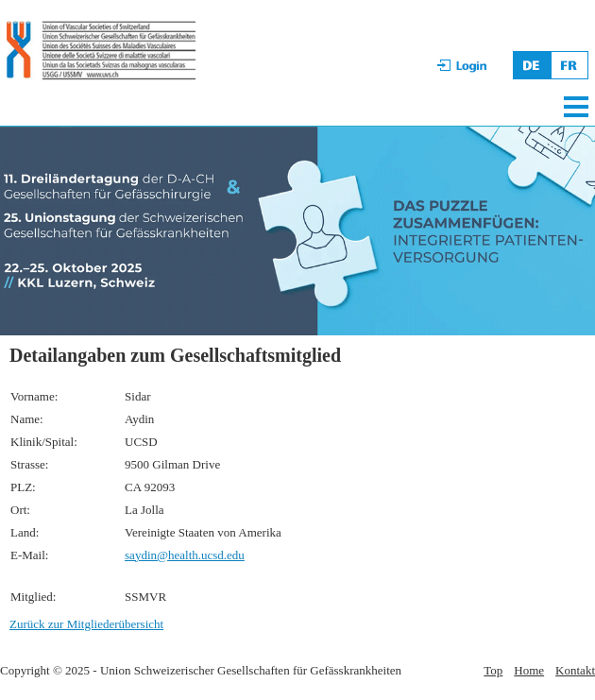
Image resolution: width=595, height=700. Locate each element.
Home (529, 670)
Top (493, 670)
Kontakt (575, 670)
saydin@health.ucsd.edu (185, 555)
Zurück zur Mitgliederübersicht (86, 624)
